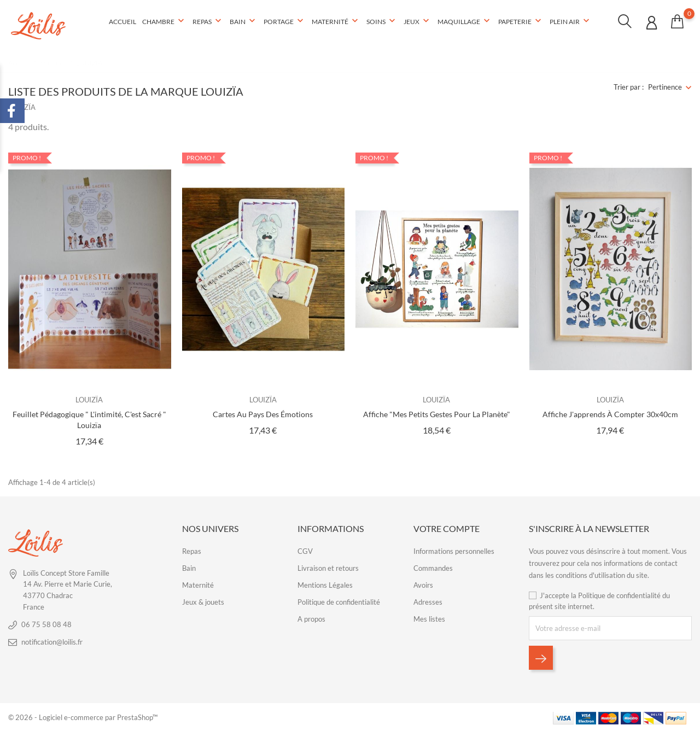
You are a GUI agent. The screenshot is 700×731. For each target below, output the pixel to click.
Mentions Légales (325, 585)
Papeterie (521, 21)
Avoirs (423, 585)
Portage (285, 21)
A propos (311, 619)
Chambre (164, 21)
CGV (305, 551)
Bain (244, 21)
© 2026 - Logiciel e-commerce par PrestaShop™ (83, 717)
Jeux (418, 21)
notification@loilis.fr (52, 641)
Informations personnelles (454, 551)
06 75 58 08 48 (46, 624)
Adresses (428, 602)
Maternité (336, 21)
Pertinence (665, 87)
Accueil (122, 22)
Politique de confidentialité (339, 602)
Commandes (433, 568)
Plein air (571, 21)
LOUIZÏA (89, 399)
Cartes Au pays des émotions (263, 414)
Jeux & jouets (203, 602)
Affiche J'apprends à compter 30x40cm (610, 414)
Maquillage (465, 21)
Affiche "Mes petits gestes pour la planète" (437, 414)
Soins (382, 21)
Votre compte (447, 528)
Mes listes (429, 619)
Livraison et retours (328, 568)
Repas (208, 21)
